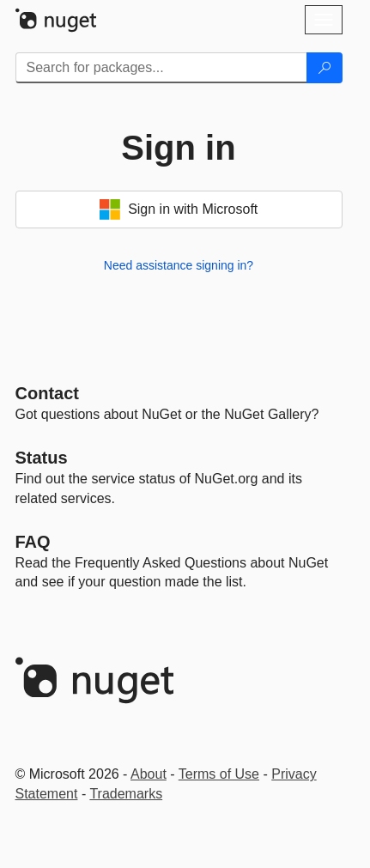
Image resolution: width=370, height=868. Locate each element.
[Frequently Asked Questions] (33, 542)
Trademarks (126, 794)
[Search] (325, 68)
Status (42, 458)
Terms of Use (219, 774)
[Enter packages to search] (161, 68)
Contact (47, 393)
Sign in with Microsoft (179, 209)
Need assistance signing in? (179, 265)
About (149, 774)
